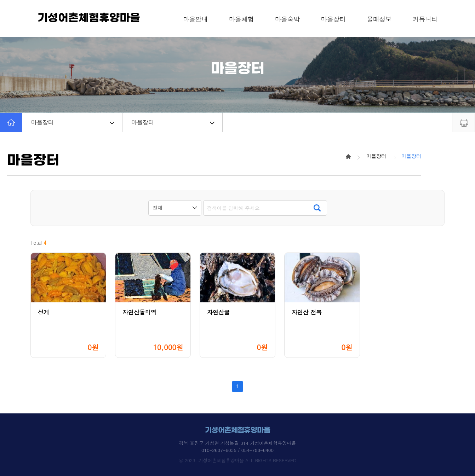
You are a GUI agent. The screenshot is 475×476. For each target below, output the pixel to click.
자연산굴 (218, 312)
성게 (44, 312)
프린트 (463, 122)
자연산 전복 (307, 312)
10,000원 (168, 347)
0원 (93, 347)
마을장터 (73, 122)
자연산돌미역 (139, 312)
